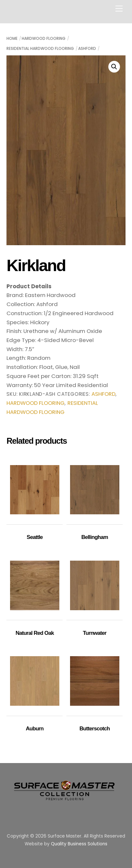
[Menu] (119, 9)
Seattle (35, 537)
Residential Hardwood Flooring (40, 48)
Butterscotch (95, 729)
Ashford (87, 48)
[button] (114, 67)
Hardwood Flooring (44, 38)
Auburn (35, 729)
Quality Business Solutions (79, 844)
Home (12, 38)
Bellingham (95, 537)
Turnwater (95, 633)
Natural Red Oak (35, 633)
